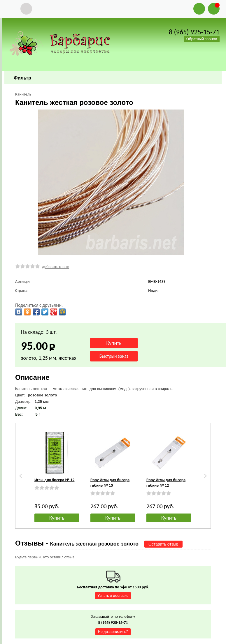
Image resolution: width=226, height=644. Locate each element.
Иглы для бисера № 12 (54, 480)
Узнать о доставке (113, 596)
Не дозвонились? (113, 632)
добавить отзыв (56, 267)
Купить (57, 518)
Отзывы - (77, 543)
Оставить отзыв (163, 544)
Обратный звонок (202, 39)
